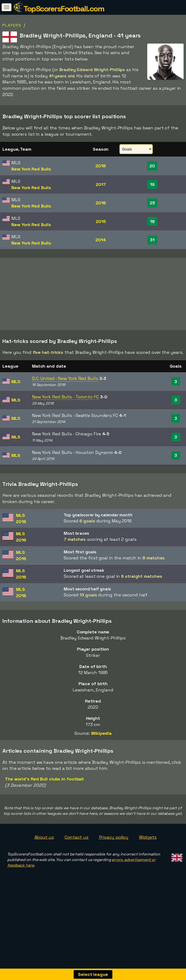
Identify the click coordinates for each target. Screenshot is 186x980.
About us (44, 857)
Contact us (77, 857)
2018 (101, 166)
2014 (101, 240)
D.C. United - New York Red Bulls (65, 397)
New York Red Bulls (31, 169)
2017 (101, 184)
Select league (93, 974)
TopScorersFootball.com (64, 9)
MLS (16, 401)
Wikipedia (101, 752)
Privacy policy (114, 857)
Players (12, 25)
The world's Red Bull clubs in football (44, 798)
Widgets (148, 857)
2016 (101, 203)
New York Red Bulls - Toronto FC (65, 416)
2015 (101, 221)
